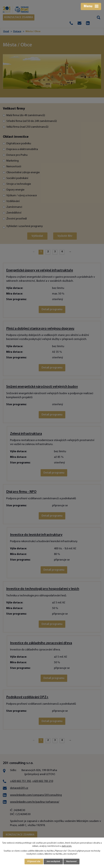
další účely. (67, 846)
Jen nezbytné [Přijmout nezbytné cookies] (53, 862)
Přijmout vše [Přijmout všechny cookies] (34, 862)
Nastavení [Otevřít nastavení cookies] (71, 862)
